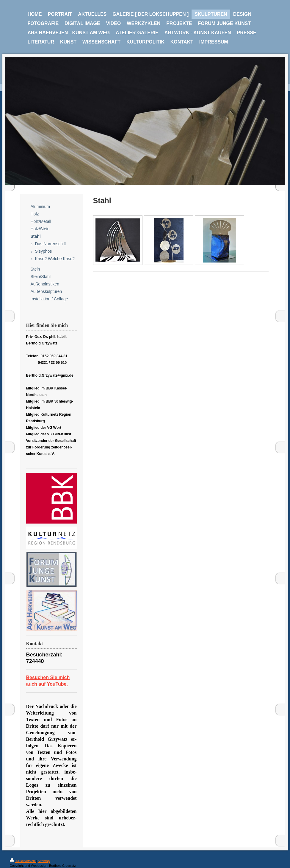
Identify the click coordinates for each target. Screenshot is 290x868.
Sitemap (44, 861)
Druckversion (23, 861)
